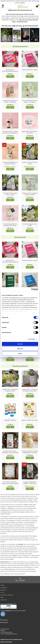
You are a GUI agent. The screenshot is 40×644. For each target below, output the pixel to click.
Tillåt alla (20, 344)
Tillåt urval (20, 349)
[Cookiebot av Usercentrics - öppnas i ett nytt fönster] (31, 290)
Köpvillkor (3, 590)
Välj (10, 396)
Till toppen (20, 580)
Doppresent (4, 600)
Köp (10, 76)
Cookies (3, 585)
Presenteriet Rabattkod (7, 595)
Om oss (2, 593)
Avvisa (20, 353)
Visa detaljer (31, 339)
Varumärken (4, 588)
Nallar (2, 597)
